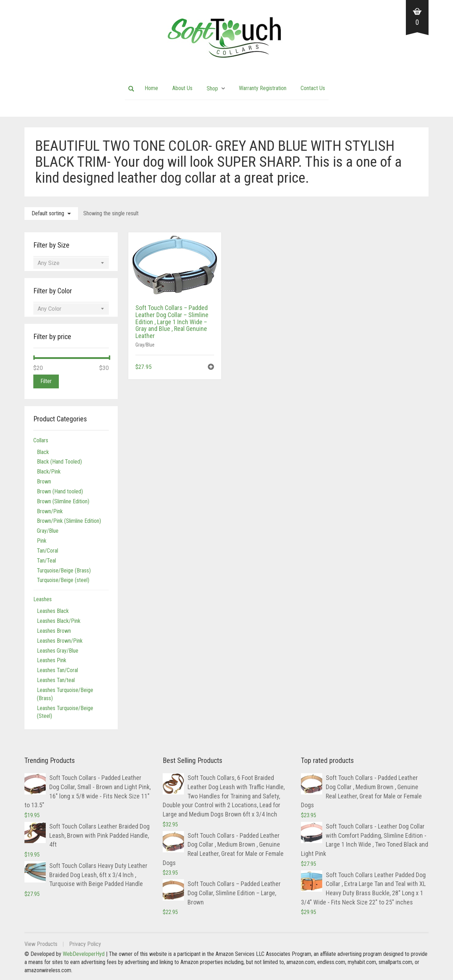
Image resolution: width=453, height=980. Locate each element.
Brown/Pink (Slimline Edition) (69, 521)
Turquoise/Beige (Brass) (64, 571)
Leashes (43, 599)
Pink (42, 541)
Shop (212, 88)
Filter (46, 381)
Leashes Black (53, 611)
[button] (211, 368)
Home (151, 88)
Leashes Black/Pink (59, 621)
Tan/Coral (47, 551)
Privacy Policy (85, 944)
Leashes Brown (54, 631)
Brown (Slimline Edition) (63, 501)
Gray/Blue (145, 345)
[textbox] (71, 263)
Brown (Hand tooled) (60, 491)
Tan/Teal (46, 561)
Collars (41, 440)
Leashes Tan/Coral (57, 670)
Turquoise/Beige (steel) (63, 580)
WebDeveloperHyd (84, 954)
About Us (182, 88)
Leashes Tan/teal (56, 680)
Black (43, 452)
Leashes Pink (52, 660)
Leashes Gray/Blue (58, 651)
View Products (41, 944)
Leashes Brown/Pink (60, 641)
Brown (44, 481)
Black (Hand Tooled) (59, 462)
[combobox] (71, 263)
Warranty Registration (263, 88)
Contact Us (313, 88)
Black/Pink (49, 472)
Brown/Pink (50, 511)
